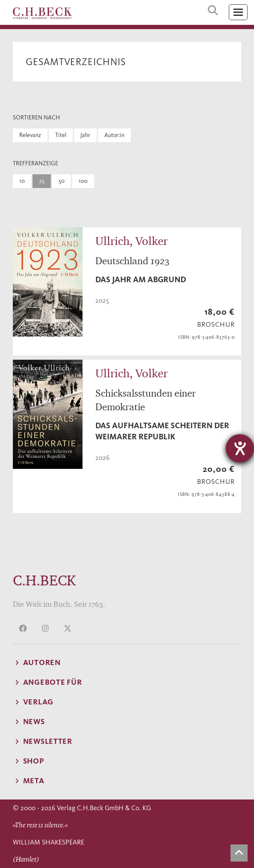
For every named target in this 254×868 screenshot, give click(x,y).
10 (22, 181)
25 (42, 181)
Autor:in (114, 135)
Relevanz (30, 135)
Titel (61, 135)
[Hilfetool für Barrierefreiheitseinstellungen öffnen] (240, 448)
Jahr (85, 135)
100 (83, 181)
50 (62, 181)
